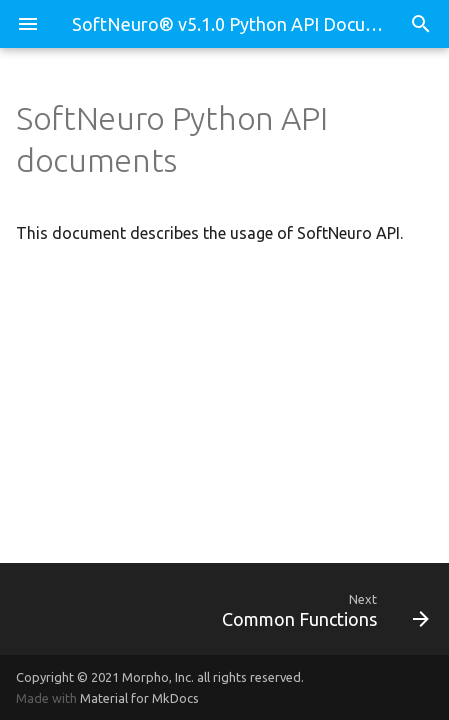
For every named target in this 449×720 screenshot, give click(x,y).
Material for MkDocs (139, 698)
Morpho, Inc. (158, 677)
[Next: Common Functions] (279, 609)
